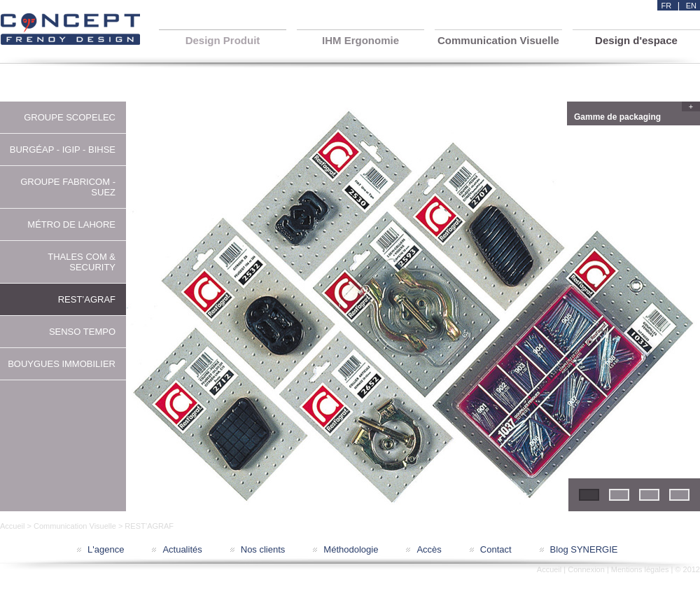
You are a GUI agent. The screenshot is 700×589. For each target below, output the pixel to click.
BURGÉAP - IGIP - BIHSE (63, 150)
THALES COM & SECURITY (82, 262)
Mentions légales (640, 569)
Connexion (586, 569)
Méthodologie (351, 549)
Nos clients (263, 549)
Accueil (12, 526)
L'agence (106, 549)
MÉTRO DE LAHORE (71, 224)
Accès (429, 549)
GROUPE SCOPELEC (70, 117)
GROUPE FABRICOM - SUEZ (68, 187)
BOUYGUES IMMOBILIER (62, 364)
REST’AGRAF (87, 299)
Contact (496, 549)
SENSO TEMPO (82, 332)
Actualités (182, 549)
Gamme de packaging (636, 115)
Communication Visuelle (75, 526)
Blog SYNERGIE (584, 549)
